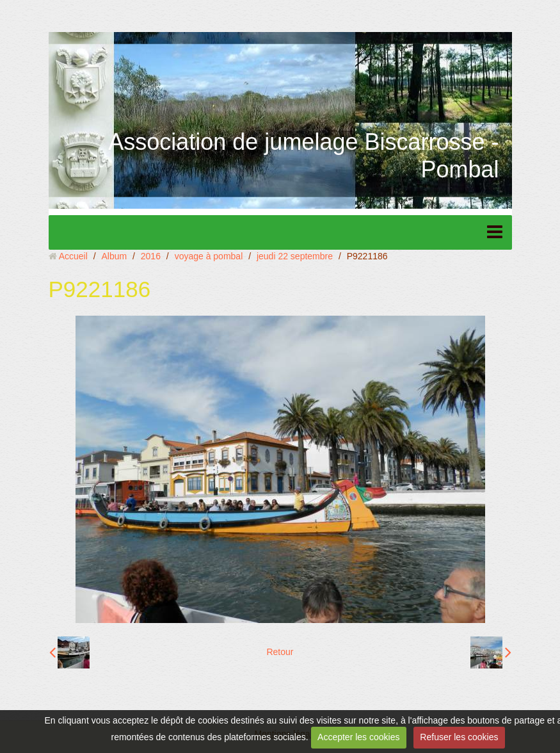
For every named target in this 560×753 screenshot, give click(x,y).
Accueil (73, 256)
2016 (151, 256)
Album (114, 256)
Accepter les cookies (358, 737)
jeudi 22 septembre (295, 256)
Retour (280, 652)
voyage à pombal (209, 256)
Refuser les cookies (459, 737)
